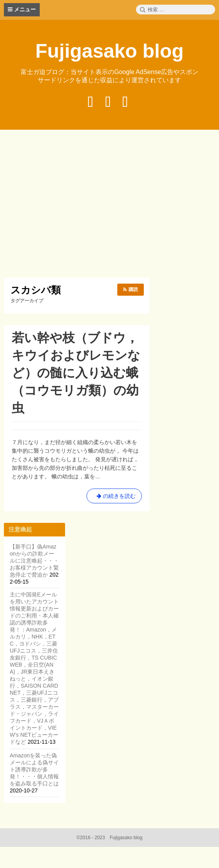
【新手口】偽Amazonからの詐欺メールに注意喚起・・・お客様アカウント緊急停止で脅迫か (34, 561)
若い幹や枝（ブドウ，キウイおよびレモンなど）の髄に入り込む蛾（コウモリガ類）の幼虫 (76, 373)
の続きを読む (114, 498)
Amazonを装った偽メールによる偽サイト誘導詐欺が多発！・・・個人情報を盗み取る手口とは (34, 769)
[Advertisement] (111, 205)
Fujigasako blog (110, 51)
